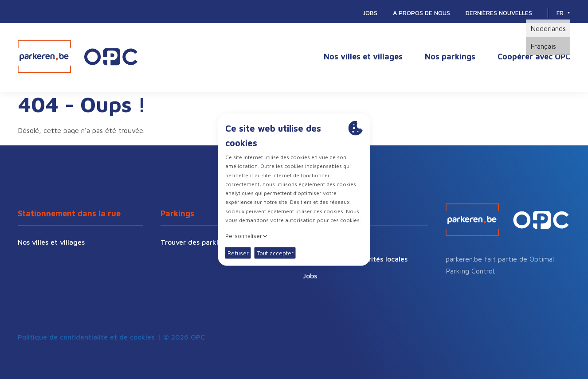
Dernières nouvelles (499, 13)
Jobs (370, 13)
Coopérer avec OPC (534, 57)
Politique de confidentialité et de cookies (86, 337)
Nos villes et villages (363, 57)
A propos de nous (421, 13)
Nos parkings (450, 57)
